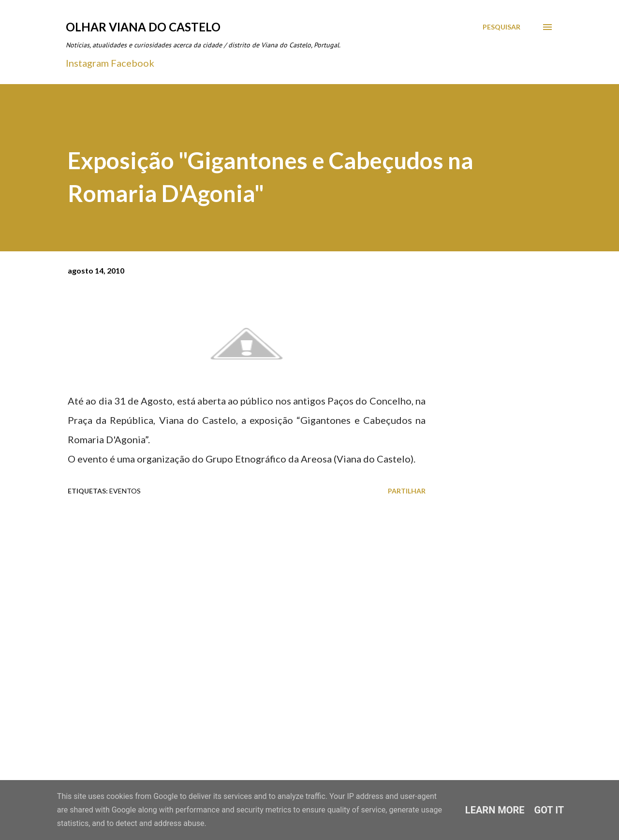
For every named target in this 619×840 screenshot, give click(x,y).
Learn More (495, 810)
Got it (549, 810)
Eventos (125, 491)
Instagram (87, 63)
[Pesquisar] (501, 27)
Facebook (133, 63)
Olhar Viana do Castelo (143, 27)
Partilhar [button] (407, 491)
